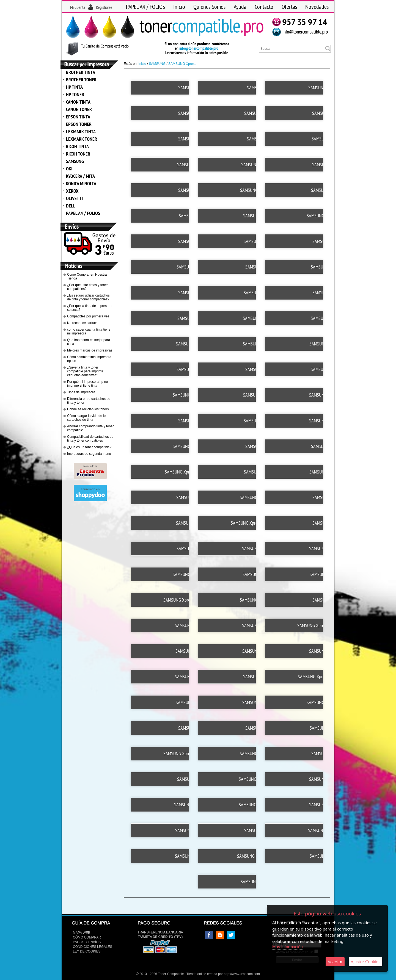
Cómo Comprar (87, 936)
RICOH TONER (78, 154)
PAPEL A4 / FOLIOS (145, 7)
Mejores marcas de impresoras (90, 350)
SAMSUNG (75, 161)
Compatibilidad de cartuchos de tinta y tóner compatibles (90, 439)
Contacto (264, 7)
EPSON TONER (79, 124)
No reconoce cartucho (83, 323)
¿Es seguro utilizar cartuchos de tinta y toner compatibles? (88, 297)
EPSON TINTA (78, 117)
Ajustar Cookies (365, 962)
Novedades (317, 7)
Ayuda (240, 7)
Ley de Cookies (87, 950)
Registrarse (104, 7)
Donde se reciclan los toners (88, 409)
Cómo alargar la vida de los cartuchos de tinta (87, 418)
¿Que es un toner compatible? (89, 447)
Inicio (179, 7)
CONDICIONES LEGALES (93, 945)
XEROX (72, 191)
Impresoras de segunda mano (89, 454)
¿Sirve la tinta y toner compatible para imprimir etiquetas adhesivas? (85, 371)
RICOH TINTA (77, 146)
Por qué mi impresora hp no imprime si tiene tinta (87, 384)
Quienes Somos (209, 7)
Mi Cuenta (78, 7)
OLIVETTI (74, 198)
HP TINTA (74, 87)
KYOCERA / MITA (80, 176)
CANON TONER (79, 109)
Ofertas (289, 7)
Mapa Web (82, 931)
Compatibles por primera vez (88, 316)
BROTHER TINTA (81, 72)
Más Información (288, 947)
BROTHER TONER (81, 80)
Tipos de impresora (81, 392)
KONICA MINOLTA (81, 183)
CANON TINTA (78, 102)
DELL (71, 206)
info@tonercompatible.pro (199, 48)
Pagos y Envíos (87, 940)
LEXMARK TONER (82, 139)
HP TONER (75, 94)
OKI (69, 169)
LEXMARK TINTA (81, 132)
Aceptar (335, 962)
